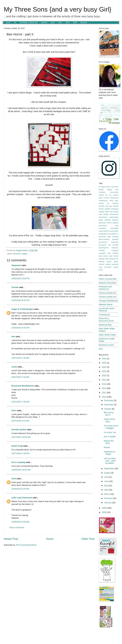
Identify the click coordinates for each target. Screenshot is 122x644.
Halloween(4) (114, 198)
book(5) (101, 209)
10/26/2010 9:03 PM (20, 278)
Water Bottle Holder (107, 335)
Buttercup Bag (105, 325)
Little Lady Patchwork (22, 498)
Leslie (14, 367)
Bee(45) (101, 190)
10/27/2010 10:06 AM (21, 437)
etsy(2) (101, 220)
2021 (104, 371)
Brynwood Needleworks (23, 386)
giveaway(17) (103, 226)
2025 (104, 359)
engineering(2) (114, 217)
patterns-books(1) (104, 239)
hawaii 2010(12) (104, 231)
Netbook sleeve (106, 304)
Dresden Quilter (19, 430)
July (106, 477)
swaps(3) (102, 259)
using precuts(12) (105, 267)
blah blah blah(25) (112, 206)
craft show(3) (114, 212)
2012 (53, 23)
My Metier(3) (113, 203)
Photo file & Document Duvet (106, 320)
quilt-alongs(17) (104, 248)
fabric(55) (108, 220)
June (107, 481)
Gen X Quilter (110, 437)
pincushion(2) (103, 242)
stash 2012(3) (114, 256)
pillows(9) (115, 239)
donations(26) (114, 214)
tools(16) (101, 264)
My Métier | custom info (29, 23)
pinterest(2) (115, 242)
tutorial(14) (115, 264)
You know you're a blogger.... (111, 427)
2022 (104, 367)
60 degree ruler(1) (105, 187)
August (108, 473)
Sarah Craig (17, 446)
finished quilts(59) (112, 223)
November (109, 405)
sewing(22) (102, 253)
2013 (104, 384)
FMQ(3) (101, 195)
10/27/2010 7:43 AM (20, 377)
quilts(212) (115, 248)
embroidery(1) (103, 217)
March (107, 494)
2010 (68, 23)
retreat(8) (102, 250)
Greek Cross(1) (104, 198)
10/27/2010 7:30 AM (20, 358)
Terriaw (15, 287)
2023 (104, 363)
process (17, 254)
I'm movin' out (110, 432)
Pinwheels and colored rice (105, 288)
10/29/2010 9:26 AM (20, 489)
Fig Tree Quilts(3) (112, 195)
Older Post (88, 539)
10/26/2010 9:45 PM (20, 328)
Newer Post (11, 539)
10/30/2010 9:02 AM (20, 522)
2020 (104, 376)
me (15, 23)
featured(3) (102, 223)
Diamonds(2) (114, 192)
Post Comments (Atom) (26, 545)
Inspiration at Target (109, 453)
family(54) (115, 220)
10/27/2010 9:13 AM (20, 421)
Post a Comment (17, 527)
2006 (104, 512)
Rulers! (107, 447)
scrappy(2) (115, 250)
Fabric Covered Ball (108, 279)
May (106, 486)
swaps (24, 254)
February (109, 498)
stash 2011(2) (103, 256)
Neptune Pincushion (108, 283)
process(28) (102, 245)
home (8, 23)
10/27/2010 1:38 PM (20, 453)
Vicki (14, 479)
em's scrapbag (18, 462)
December (109, 400)
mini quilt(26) (112, 234)
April (107, 490)
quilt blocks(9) (113, 245)
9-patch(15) (115, 187)
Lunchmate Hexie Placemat (107, 310)
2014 (104, 380)
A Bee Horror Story (109, 420)
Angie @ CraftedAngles (23, 309)
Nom (101, 349)
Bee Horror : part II (109, 414)
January (108, 503)
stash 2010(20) (113, 253)
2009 (75, 23)
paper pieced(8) (113, 237)
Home (50, 539)
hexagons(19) (103, 234)
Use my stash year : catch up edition (110, 461)
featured (84, 23)
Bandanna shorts (106, 345)
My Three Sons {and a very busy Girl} (58, 9)
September (109, 468)
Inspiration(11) (103, 201)
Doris (14, 410)
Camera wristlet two (107, 293)
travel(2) (108, 264)
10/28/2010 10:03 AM (21, 470)
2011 (60, 23)
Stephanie (16, 265)
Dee (13, 337)
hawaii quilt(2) (114, 231)
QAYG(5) (102, 206)
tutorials (44, 23)
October (108, 409)
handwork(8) (114, 228)
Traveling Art (104, 315)
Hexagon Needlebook (108, 301)
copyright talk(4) (104, 212)
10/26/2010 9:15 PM (20, 300)
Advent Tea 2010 (109, 442)
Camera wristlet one (108, 297)
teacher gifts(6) (113, 262)
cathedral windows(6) (111, 209)
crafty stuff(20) (104, 214)
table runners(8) (110, 259)
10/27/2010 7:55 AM (20, 402)
